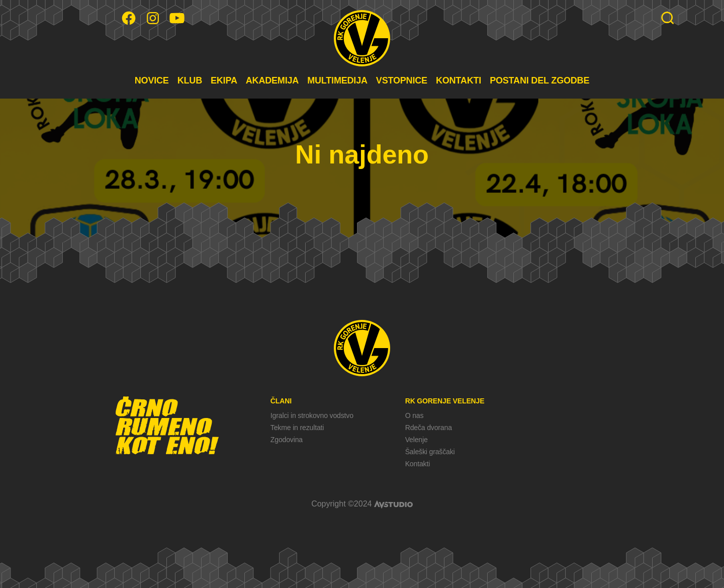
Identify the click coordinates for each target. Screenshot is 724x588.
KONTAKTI (459, 80)
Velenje (417, 440)
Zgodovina (287, 440)
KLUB (190, 80)
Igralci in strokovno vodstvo (312, 415)
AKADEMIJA (272, 80)
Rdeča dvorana (429, 428)
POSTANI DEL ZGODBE (539, 80)
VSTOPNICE (402, 80)
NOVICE (152, 80)
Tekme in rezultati (297, 428)
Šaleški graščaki (430, 452)
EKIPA (224, 80)
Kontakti (418, 464)
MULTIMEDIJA (337, 80)
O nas (415, 415)
